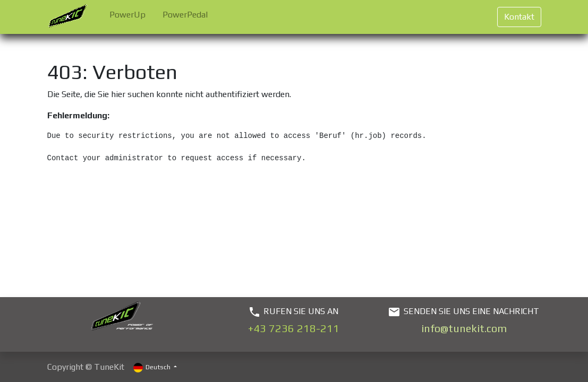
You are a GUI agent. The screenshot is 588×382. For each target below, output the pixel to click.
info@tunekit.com (464, 328)
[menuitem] (127, 17)
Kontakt (519, 17)
